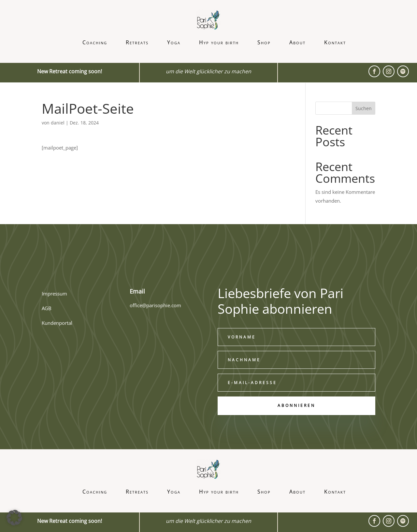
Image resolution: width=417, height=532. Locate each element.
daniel (58, 123)
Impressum (54, 294)
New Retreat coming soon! (70, 521)
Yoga (174, 42)
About (297, 42)
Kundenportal (57, 323)
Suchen (364, 108)
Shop (264, 42)
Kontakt (335, 42)
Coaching (95, 42)
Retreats (137, 42)
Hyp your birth (219, 42)
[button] (14, 518)
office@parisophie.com (155, 305)
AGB (47, 308)
